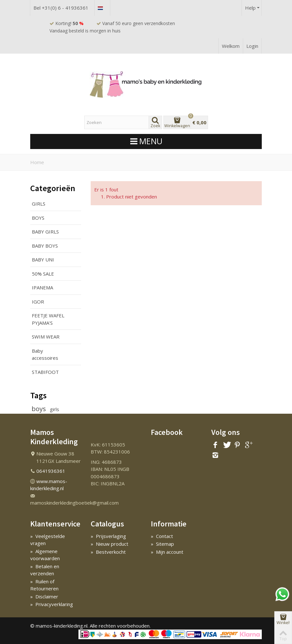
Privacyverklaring (52, 604)
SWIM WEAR (46, 337)
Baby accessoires (45, 354)
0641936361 (51, 471)
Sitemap (162, 544)
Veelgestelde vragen (48, 540)
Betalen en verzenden (45, 570)
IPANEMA (42, 287)
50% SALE (43, 274)
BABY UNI (43, 260)
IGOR (38, 302)
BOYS (38, 218)
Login (252, 46)
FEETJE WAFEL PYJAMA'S (48, 319)
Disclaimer (44, 596)
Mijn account (167, 552)
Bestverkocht (108, 552)
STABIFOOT (45, 372)
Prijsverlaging (108, 536)
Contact (162, 536)
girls (55, 409)
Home (37, 162)
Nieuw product (109, 544)
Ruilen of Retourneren (44, 585)
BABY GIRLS (45, 232)
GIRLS (39, 204)
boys (40, 409)
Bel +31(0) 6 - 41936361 (61, 8)
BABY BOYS (45, 246)
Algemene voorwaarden (45, 555)
